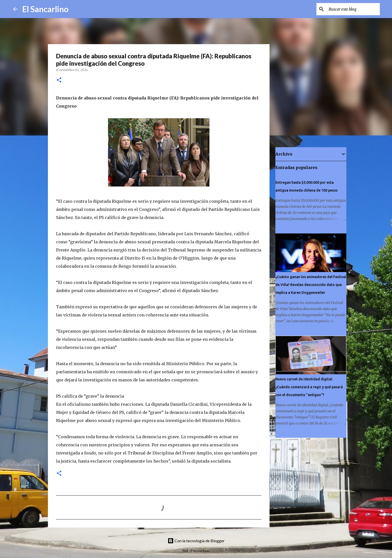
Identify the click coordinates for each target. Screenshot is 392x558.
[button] (59, 80)
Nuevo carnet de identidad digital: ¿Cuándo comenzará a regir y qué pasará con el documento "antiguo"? (309, 387)
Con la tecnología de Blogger (196, 541)
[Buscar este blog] (353, 9)
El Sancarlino (45, 9)
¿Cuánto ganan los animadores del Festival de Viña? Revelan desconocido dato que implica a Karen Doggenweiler (311, 285)
